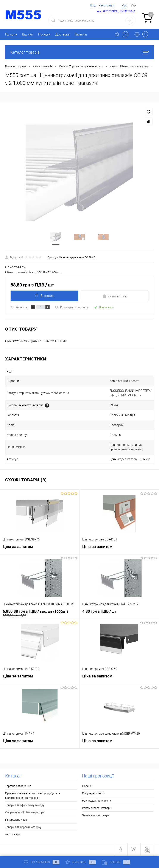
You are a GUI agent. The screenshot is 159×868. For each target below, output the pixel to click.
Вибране (81, 862)
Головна (11, 34)
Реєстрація (106, 5)
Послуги (44, 34)
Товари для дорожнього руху (23, 827)
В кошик (44, 296)
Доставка (62, 34)
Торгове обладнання (18, 786)
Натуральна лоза (16, 820)
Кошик (116, 862)
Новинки (88, 786)
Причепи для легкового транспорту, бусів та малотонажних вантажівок (33, 796)
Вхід (93, 5)
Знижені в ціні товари (96, 815)
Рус (124, 5)
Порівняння (42, 862)
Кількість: (22, 307)
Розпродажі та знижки (97, 801)
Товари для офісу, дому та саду (25, 805)
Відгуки (28, 34)
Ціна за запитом (18, 547)
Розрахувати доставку (72, 307)
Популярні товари (93, 793)
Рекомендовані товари (97, 808)
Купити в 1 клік (115, 296)
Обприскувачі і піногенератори (25, 812)
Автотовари (13, 834)
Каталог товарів (79, 52)
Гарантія (81, 34)
